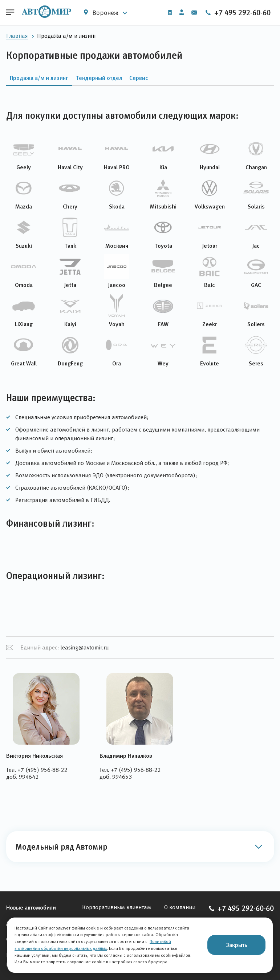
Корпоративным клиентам (117, 907)
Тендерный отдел (99, 78)
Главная (17, 36)
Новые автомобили (31, 907)
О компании (180, 907)
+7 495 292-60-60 (238, 13)
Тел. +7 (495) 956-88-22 (37, 770)
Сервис (139, 78)
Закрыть (237, 945)
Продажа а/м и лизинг (39, 78)
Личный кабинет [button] (182, 12)
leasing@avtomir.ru (85, 647)
